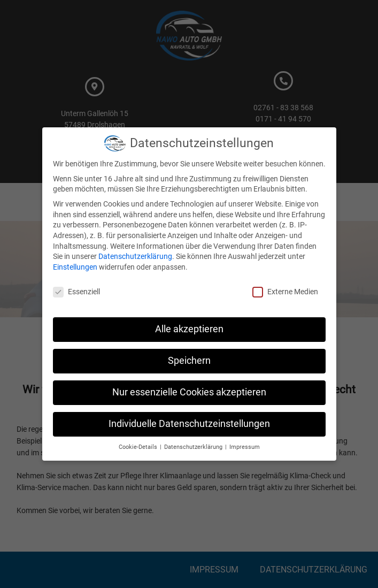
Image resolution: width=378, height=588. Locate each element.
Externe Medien (285, 292)
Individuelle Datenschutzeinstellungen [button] (189, 424)
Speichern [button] (189, 361)
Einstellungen (75, 267)
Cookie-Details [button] (139, 447)
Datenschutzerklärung (135, 256)
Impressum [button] (245, 447)
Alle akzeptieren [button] (189, 329)
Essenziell (76, 292)
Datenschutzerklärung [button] (194, 447)
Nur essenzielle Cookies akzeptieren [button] (189, 392)
